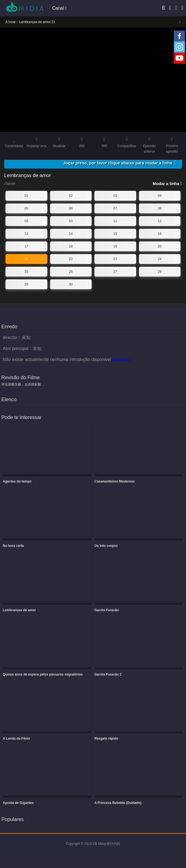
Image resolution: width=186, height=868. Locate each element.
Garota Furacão (107, 610)
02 (71, 196)
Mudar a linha (167, 184)
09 (26, 221)
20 (160, 246)
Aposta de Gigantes (18, 803)
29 (26, 284)
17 (26, 246)
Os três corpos (106, 546)
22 (71, 259)
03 (115, 196)
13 (26, 234)
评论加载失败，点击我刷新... (23, 384)
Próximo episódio (172, 145)
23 (115, 259)
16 (160, 234)
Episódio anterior (149, 145)
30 (71, 284)
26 (71, 272)
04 (160, 196)
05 (26, 208)
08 (160, 208)
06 (71, 208)
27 (115, 272)
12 (160, 221)
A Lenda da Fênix (16, 739)
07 (115, 208)
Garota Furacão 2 (108, 674)
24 (160, 259)
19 (115, 246)
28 (160, 272)
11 (115, 221)
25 (26, 272)
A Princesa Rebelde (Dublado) (118, 803)
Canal (59, 8)
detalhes (122, 359)
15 (115, 234)
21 (26, 259)
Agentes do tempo (17, 481)
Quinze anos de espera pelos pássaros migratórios (43, 674)
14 (71, 234)
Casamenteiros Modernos (115, 481)
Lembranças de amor (19, 610)
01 (26, 196)
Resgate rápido (106, 739)
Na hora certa (13, 546)
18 (71, 246)
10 (71, 221)
